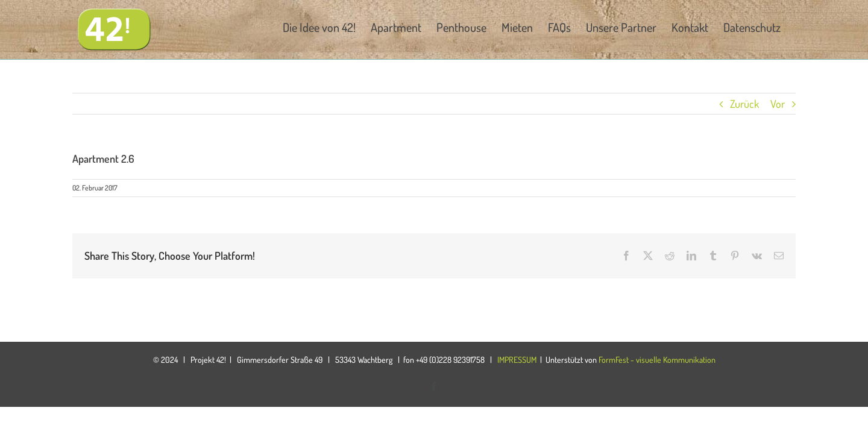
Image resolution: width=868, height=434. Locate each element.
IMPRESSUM (517, 360)
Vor (778, 104)
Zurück (744, 104)
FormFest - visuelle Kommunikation (657, 360)
